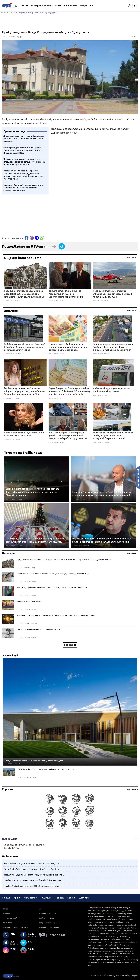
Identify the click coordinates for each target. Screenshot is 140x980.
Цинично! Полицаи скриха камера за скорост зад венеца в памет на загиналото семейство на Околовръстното (32, 492)
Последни (8, 553)
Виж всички (130, 258)
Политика (47, 6)
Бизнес (58, 6)
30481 (33, 778)
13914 (86, 546)
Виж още (70, 645)
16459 (86, 499)
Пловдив (25, 6)
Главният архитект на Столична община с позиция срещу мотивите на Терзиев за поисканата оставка (25, 391)
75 (33, 568)
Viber (32, 238)
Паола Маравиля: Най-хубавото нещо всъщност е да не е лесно (24, 434)
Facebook (27, 238)
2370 (34, 624)
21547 (62, 354)
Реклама (6, 914)
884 (34, 638)
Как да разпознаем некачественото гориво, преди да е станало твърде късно (52, 588)
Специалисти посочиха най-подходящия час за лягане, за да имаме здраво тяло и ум (53, 574)
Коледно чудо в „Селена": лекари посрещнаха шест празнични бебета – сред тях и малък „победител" (35, 540)
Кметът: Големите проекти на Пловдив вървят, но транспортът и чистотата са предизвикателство (102, 494)
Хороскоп (8, 789)
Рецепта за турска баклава (29, 601)
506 (106, 301)
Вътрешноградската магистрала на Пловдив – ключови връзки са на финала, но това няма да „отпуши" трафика (113, 347)
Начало (6, 898)
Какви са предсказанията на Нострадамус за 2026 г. (40, 629)
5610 (106, 396)
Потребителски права (49, 923)
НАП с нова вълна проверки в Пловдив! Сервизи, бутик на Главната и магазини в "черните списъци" (113, 436)
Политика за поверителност (15, 928)
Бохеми (71, 898)
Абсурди (84, 898)
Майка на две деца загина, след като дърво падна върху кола (113, 390)
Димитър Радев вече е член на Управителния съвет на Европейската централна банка (66, 294)
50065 (18, 763)
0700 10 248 (58, 935)
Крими (66, 6)
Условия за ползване (11, 918)
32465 (107, 354)
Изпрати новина (138, 478)
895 (34, 582)
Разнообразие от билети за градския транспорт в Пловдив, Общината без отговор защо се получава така (69, 391)
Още (91, 6)
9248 (106, 443)
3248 (18, 440)
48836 (19, 499)
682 (17, 398)
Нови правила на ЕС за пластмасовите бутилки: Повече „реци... (32, 864)
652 (34, 596)
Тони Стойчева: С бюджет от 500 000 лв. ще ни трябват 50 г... (31, 886)
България (36, 6)
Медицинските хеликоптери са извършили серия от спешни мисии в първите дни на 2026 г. (112, 294)
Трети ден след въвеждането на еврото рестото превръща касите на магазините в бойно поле (68, 347)
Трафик (59, 898)
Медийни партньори (47, 914)
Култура (83, 6)
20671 (62, 443)
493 (34, 610)
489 (62, 301)
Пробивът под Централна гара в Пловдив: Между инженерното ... (34, 875)
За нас (5, 909)
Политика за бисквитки (49, 928)
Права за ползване (47, 918)
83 (17, 301)
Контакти (7, 923)
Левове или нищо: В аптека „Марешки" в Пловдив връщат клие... (33, 881)
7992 (62, 398)
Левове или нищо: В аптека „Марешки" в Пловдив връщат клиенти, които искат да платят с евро (25, 347)
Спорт (74, 6)
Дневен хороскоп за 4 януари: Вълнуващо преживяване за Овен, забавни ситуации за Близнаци (58, 615)
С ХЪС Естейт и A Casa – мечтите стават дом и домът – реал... (46, 769)
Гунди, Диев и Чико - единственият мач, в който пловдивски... (32, 869)
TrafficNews (134, 37)
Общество (31, 898)
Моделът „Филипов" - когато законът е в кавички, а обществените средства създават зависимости (102, 540)
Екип (41, 909)
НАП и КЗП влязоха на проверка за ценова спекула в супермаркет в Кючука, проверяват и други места (68, 436)
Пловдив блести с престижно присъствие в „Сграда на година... (35, 761)
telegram (37, 238)
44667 (18, 354)
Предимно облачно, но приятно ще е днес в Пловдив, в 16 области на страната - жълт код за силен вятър (24, 294)
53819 (19, 546)
